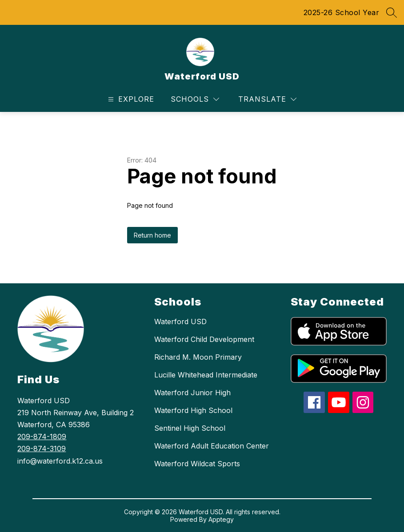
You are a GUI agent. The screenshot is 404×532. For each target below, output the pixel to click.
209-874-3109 (42, 449)
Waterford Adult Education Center (212, 446)
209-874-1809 (42, 437)
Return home (152, 235)
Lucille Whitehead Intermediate (206, 375)
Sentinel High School (190, 428)
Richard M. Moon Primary (198, 357)
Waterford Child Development (204, 339)
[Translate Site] (267, 99)
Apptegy (221, 519)
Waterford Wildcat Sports (197, 464)
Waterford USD (180, 322)
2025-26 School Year (342, 12)
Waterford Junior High (192, 393)
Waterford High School (193, 410)
